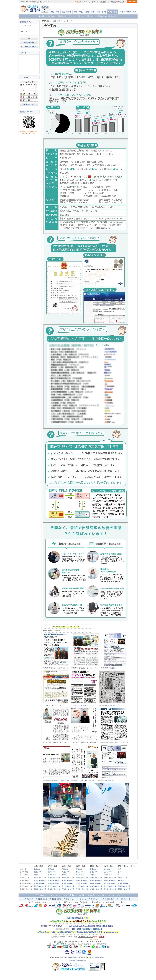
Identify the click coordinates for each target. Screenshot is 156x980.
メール (105, 902)
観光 (119, 869)
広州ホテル (108, 872)
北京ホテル (52, 872)
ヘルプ (85, 2)
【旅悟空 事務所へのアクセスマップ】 (66, 627)
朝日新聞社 (84, 705)
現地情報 (42, 16)
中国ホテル (71, 16)
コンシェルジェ (64, 743)
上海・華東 (55, 12)
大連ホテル (66, 872)
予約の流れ (77, 2)
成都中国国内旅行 (96, 881)
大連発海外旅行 (67, 883)
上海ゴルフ (38, 875)
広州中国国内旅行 (110, 881)
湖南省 (105, 926)
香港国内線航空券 (124, 889)
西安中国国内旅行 (82, 881)
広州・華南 (113, 12)
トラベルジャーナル (92, 668)
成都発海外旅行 (95, 883)
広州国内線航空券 (110, 889)
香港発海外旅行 (123, 883)
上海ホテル (38, 872)
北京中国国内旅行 (54, 881)
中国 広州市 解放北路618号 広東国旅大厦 (87, 929)
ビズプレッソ (64, 668)
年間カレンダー (29, 104)
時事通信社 (112, 668)
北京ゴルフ (52, 875)
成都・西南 (101, 12)
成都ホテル (94, 872)
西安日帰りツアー (82, 878)
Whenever (91, 780)
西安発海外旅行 (81, 883)
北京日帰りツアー (54, 878)
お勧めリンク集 (114, 895)
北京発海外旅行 (53, 883)
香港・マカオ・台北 (128, 12)
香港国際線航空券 (124, 886)
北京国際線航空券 (54, 886)
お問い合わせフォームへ (97, 895)
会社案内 (103, 2)
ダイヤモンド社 (56, 705)
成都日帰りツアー (96, 878)
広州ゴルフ (108, 875)
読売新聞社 (112, 705)
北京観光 (51, 869)
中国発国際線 (61, 16)
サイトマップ (93, 2)
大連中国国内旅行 (68, 881)
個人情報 (111, 2)
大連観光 (65, 869)
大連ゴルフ (66, 875)
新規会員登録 (29, 42)
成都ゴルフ (94, 875)
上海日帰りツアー (40, 878)
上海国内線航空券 (40, 889)
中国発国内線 (51, 16)
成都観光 (93, 869)
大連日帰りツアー (68, 878)
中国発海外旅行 (113, 16)
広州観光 (107, 869)
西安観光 (79, 869)
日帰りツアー (90, 16)
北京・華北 (67, 12)
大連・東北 (78, 12)
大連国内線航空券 (68, 889)
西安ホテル (80, 872)
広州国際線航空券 (110, 886)
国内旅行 (121, 881)
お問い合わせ (120, 2)
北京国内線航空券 (54, 889)
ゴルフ (120, 875)
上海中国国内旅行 (40, 881)
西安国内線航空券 (82, 889)
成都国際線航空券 (96, 886)
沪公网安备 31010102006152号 (78, 961)
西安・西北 (90, 12)
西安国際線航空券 (82, 886)
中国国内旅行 (101, 16)
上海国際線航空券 (40, 886)
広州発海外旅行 (109, 883)
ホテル (120, 872)
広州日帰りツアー (110, 878)
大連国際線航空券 (68, 886)
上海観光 (37, 869)
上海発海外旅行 (39, 883)
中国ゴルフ (81, 16)
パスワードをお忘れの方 (29, 47)
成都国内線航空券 (96, 889)
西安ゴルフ (80, 875)
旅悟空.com (74, 957)
